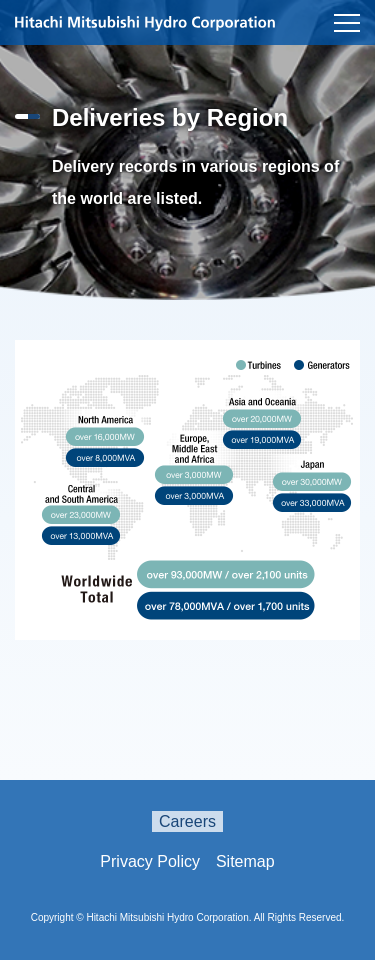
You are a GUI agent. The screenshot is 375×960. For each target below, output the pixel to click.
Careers (187, 821)
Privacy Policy (150, 861)
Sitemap (245, 861)
